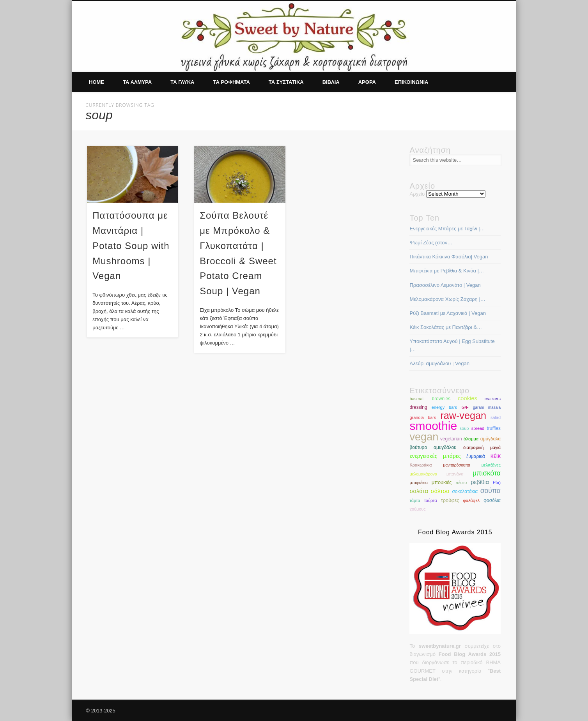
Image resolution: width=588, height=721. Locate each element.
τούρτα (431, 500)
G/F (465, 407)
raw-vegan (463, 415)
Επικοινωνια (411, 82)
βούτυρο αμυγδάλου (433, 447)
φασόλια (492, 500)
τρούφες (450, 500)
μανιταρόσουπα (456, 465)
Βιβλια (331, 82)
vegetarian (451, 439)
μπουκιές (442, 482)
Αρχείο (417, 194)
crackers (493, 399)
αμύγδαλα (491, 439)
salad (496, 417)
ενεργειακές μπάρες (435, 456)
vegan (424, 437)
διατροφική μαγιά (482, 447)
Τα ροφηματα (231, 82)
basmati (417, 399)
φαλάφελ (471, 500)
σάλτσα (440, 491)
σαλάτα (419, 491)
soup (464, 428)
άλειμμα (471, 439)
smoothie (433, 426)
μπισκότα (487, 473)
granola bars (423, 417)
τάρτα (415, 500)
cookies (468, 398)
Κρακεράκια (421, 465)
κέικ (496, 456)
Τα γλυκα (182, 82)
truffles (494, 428)
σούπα (491, 491)
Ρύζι (497, 482)
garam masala (487, 407)
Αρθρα (367, 82)
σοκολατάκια (465, 491)
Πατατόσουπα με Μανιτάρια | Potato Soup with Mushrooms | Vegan (131, 246)
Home (97, 82)
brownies (441, 399)
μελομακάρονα (423, 474)
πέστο (461, 482)
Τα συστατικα (286, 82)
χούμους (417, 509)
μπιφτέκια (419, 482)
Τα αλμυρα (137, 82)
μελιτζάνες (491, 465)
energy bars (444, 407)
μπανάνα (455, 474)
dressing (418, 407)
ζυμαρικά (476, 456)
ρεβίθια (480, 482)
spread (478, 428)
